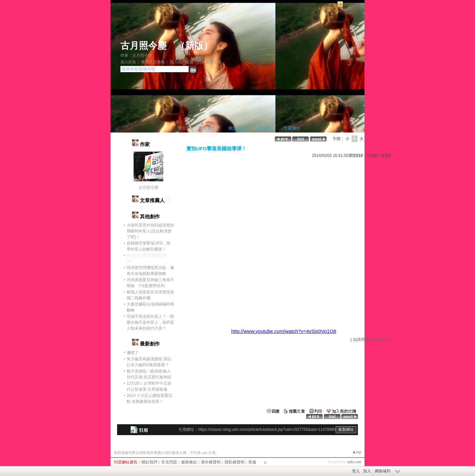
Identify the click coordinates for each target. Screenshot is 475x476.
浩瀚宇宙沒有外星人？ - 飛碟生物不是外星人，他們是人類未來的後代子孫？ (150, 322)
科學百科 (381, 340)
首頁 (182, 128)
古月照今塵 (143, 46)
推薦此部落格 (153, 62)
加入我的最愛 (182, 62)
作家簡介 (292, 128)
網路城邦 (353, 4)
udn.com (354, 462)
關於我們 (149, 462)
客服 (252, 462)
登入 (356, 471)
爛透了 (133, 353)
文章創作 (207, 128)
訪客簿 (264, 128)
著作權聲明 (211, 462)
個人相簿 (237, 128)
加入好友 (128, 62)
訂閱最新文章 (209, 62)
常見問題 (169, 462)
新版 (194, 46)
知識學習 (361, 340)
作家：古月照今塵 (136, 55)
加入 (367, 471)
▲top (357, 452)
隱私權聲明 (235, 462)
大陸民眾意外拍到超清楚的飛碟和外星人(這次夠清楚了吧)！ (150, 231)
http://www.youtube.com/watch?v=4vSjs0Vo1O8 (284, 331)
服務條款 (189, 462)
